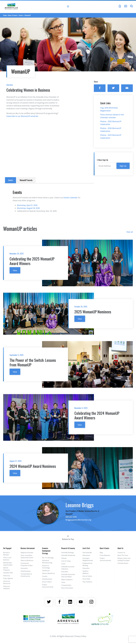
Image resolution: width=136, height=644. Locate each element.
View (15, 270)
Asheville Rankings (68, 553)
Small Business (26, 571)
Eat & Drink (86, 579)
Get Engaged (7, 548)
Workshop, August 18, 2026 (28, 208)
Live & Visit (86, 548)
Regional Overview (27, 553)
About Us (120, 548)
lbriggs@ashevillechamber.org (78, 520)
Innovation (24, 568)
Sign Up (123, 166)
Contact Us (121, 553)
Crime (63, 564)
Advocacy (7, 576)
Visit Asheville (87, 553)
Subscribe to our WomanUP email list (22, 116)
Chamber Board (123, 563)
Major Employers (67, 580)
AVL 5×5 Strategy (48, 558)
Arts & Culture (47, 582)
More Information (67, 588)
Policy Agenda (8, 578)
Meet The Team (123, 555)
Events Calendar (71, 197)
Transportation (66, 585)
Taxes (63, 582)
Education (65, 572)
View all (130, 232)
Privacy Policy (80, 636)
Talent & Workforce (27, 560)
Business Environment (28, 548)
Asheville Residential (68, 555)
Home (5, 15)
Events (21, 15)
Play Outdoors (87, 582)
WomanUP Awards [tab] (26, 180)
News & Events (13, 15)
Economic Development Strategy (46, 551)
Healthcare (46, 571)
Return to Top (68, 537)
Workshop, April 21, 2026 (27, 205)
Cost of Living (66, 561)
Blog (101, 553)
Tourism (45, 576)
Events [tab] (11, 180)
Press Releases (105, 555)
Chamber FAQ (8, 573)
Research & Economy (68, 548)
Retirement (86, 555)
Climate (64, 558)
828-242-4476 (71, 517)
